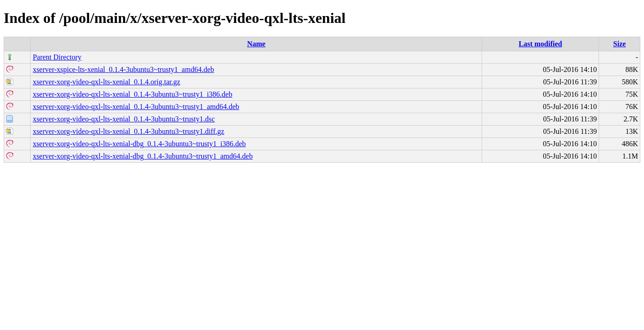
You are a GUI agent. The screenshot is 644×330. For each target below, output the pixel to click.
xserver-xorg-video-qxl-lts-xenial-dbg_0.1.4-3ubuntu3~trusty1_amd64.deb (143, 156)
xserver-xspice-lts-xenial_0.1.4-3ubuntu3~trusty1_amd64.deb (123, 69)
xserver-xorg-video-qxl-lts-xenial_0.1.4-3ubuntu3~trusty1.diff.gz (128, 131)
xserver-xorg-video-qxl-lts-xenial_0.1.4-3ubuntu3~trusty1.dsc (124, 119)
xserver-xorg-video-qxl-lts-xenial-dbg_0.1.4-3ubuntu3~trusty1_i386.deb (139, 144)
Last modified (541, 44)
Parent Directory (57, 57)
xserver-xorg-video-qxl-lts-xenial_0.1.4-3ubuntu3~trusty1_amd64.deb (136, 107)
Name (256, 44)
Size (620, 44)
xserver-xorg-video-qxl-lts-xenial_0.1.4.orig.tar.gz (106, 82)
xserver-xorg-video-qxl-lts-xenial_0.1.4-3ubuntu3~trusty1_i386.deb (132, 94)
